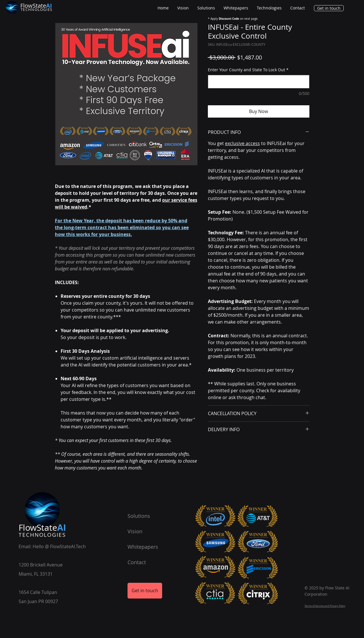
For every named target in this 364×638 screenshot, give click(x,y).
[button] (269, 8)
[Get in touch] (329, 8)
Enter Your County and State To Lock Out (248, 70)
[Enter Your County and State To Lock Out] (259, 82)
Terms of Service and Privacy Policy (325, 606)
